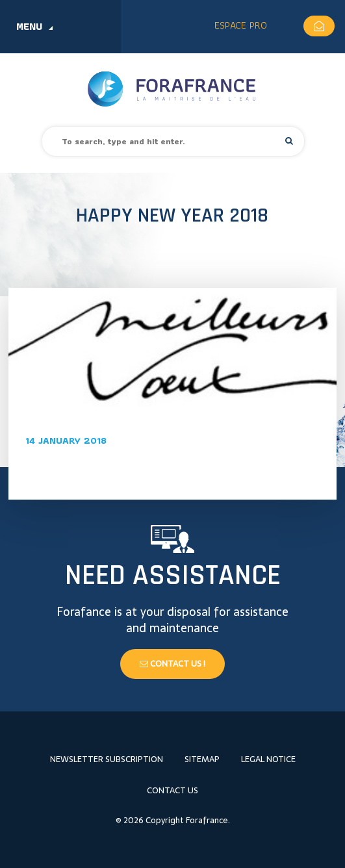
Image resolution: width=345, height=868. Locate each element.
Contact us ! (172, 664)
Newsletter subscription (107, 759)
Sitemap (202, 759)
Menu (29, 26)
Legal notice (268, 759)
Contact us (172, 790)
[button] (289, 141)
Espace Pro (241, 25)
